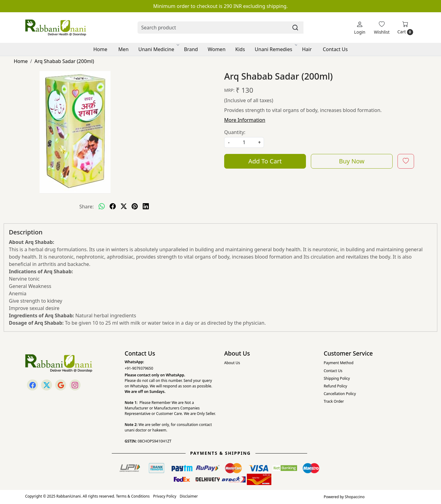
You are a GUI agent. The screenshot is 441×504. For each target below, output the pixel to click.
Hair (307, 49)
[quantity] (244, 142)
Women (217, 49)
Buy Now (352, 161)
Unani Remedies (276, 49)
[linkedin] (146, 207)
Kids (240, 49)
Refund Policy (335, 386)
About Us (232, 363)
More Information (245, 120)
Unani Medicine (158, 49)
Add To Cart (265, 161)
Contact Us (335, 49)
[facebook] (113, 207)
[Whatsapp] (102, 207)
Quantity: (235, 132)
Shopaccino (355, 497)
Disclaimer (189, 496)
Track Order (334, 401)
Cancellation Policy (340, 394)
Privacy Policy (165, 496)
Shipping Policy (337, 378)
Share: (87, 207)
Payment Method (339, 363)
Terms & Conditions (133, 496)
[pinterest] (135, 207)
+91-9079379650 (139, 368)
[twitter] (124, 207)
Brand (191, 49)
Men (123, 49)
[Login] (360, 28)
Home (100, 49)
